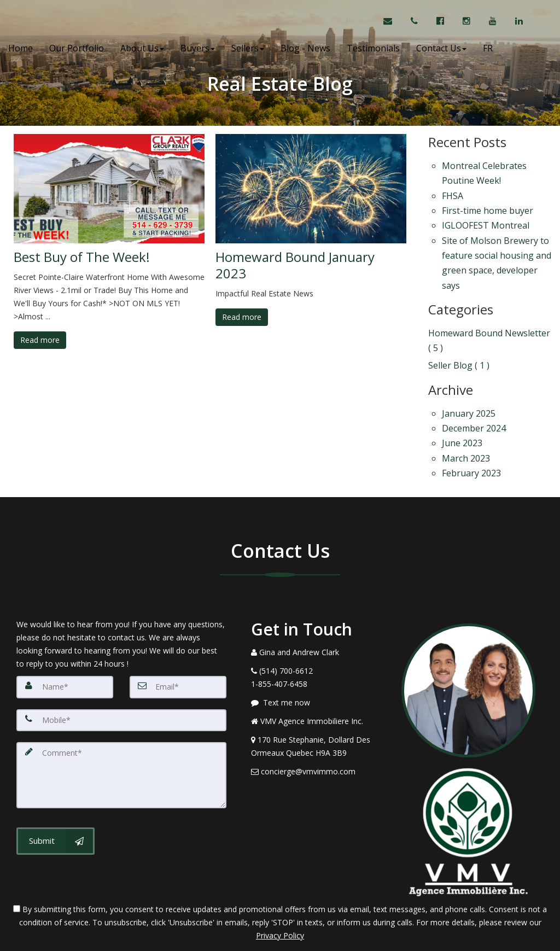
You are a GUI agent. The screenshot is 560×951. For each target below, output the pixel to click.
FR (488, 49)
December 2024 (474, 395)
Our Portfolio (77, 49)
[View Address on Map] (318, 705)
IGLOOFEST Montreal (486, 214)
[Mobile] (121, 678)
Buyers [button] (198, 49)
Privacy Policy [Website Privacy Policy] (280, 894)
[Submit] (56, 799)
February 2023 (471, 433)
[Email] (178, 645)
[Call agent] (415, 22)
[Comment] (121, 733)
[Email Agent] (393, 22)
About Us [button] (142, 49)
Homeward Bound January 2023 (295, 265)
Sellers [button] (248, 49)
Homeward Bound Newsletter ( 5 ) (489, 316)
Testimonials (373, 49)
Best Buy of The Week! (82, 257)
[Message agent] (318, 661)
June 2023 (462, 408)
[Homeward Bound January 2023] (311, 189)
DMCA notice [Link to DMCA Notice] (280, 939)
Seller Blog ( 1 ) (459, 337)
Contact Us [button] (441, 49)
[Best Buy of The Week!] (109, 189)
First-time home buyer (488, 202)
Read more (40, 340)
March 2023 (466, 421)
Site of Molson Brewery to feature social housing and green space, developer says (497, 246)
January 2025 (469, 383)
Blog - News (305, 49)
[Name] (65, 645)
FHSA (453, 190)
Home (21, 49)
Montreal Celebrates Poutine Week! (484, 171)
